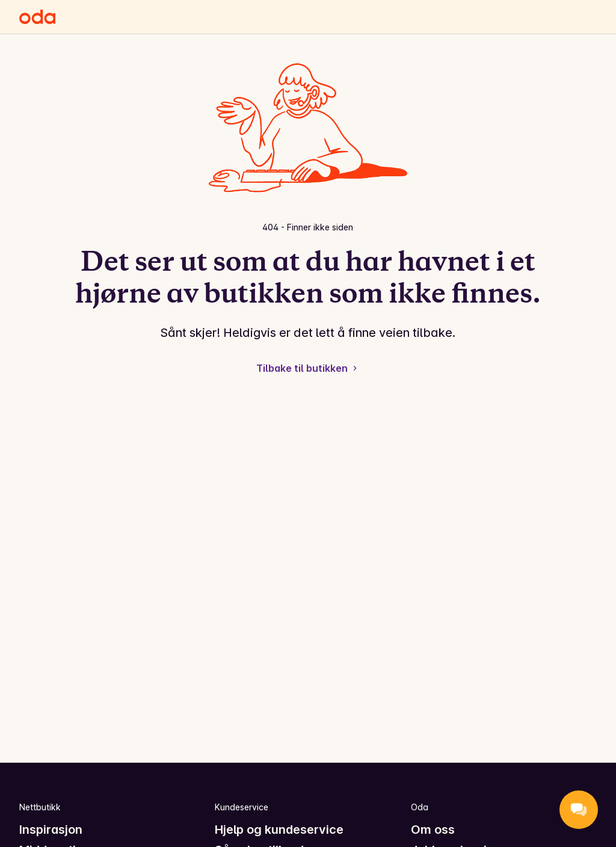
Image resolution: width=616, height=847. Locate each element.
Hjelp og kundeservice (279, 830)
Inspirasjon (51, 830)
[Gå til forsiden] (37, 17)
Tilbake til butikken (308, 368)
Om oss (433, 830)
